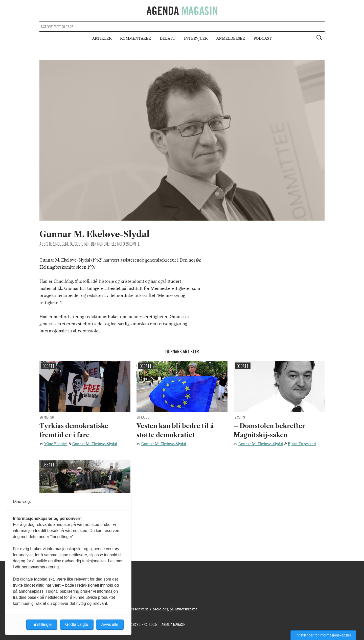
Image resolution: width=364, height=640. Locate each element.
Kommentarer (135, 38)
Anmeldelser (231, 38)
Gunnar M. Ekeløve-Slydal (95, 444)
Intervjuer (196, 38)
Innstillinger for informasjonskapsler (323, 635)
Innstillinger (42, 624)
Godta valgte (77, 624)
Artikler (102, 38)
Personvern (139, 609)
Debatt (168, 38)
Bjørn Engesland (302, 444)
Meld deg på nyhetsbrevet (175, 609)
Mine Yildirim (56, 444)
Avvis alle (110, 624)
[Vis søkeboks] (320, 38)
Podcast (263, 38)
